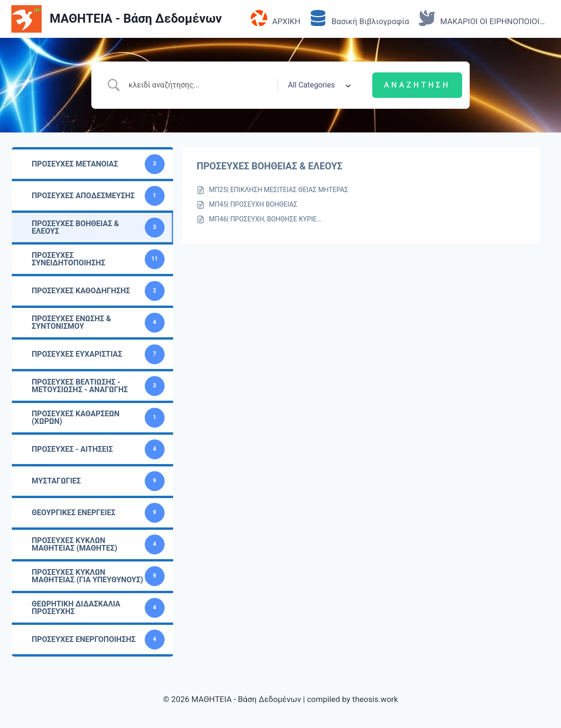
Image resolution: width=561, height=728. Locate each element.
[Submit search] (417, 85)
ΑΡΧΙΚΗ (276, 19)
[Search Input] (200, 85)
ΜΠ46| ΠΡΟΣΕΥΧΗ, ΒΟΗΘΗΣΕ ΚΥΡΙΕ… (265, 219)
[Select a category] (318, 85)
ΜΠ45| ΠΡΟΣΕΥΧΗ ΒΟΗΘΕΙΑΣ (253, 204)
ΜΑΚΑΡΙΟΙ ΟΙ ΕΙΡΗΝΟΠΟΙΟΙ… (482, 19)
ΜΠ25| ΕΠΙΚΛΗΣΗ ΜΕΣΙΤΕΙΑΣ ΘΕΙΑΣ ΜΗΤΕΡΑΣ (279, 190)
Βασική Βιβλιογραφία (359, 19)
